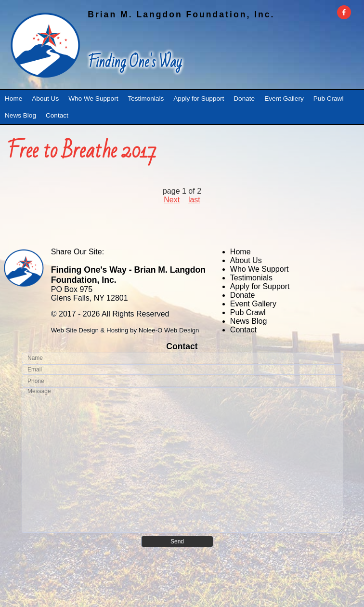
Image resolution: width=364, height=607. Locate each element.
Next (172, 200)
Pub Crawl (248, 312)
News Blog (248, 321)
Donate (243, 295)
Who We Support (260, 269)
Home (240, 252)
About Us (246, 260)
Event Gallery (253, 304)
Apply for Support (260, 286)
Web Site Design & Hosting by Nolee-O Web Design (125, 330)
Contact (243, 330)
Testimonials (251, 278)
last (194, 200)
